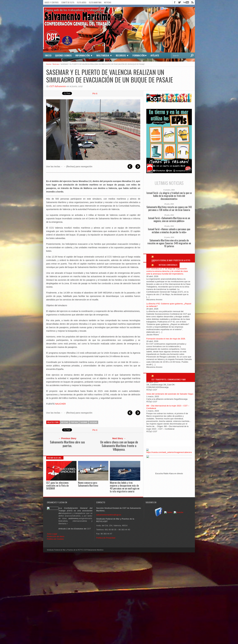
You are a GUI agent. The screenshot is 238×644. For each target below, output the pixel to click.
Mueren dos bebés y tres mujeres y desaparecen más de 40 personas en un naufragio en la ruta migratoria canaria (125, 487)
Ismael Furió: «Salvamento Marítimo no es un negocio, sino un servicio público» (169, 220)
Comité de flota (68, 2)
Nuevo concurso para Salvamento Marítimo (88, 484)
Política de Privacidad (106, 538)
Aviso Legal (52, 534)
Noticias (108, 2)
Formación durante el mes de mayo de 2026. (166, 339)
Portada (74, 422)
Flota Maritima (95, 2)
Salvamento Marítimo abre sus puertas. (67, 444)
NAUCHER (60, 404)
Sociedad (93, 422)
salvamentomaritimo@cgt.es (109, 515)
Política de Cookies (55, 539)
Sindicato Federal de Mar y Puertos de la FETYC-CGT (171, 261)
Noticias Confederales (168, 265)
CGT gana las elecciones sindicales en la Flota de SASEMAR (57, 486)
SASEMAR (84, 422)
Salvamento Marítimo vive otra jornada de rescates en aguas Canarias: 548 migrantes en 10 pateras (169, 243)
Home (49, 64)
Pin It (95, 94)
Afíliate (155, 55)
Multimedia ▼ (104, 55)
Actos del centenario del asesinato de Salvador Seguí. (170, 394)
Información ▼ (84, 55)
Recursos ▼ (122, 55)
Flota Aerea (82, 2)
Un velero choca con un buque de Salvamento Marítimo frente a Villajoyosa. (119, 446)
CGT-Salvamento (58, 86)
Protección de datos (56, 536)
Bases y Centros (52, 2)
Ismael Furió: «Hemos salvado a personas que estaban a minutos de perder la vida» (169, 231)
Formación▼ (140, 55)
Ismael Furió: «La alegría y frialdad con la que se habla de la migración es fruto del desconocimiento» (169, 196)
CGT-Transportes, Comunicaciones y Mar (169, 379)
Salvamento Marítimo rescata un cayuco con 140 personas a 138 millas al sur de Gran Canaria (169, 209)
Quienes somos (63, 55)
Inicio (48, 55)
